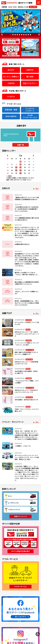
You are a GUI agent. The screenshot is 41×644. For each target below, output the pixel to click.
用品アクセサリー (30, 83)
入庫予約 (11, 83)
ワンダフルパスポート (30, 110)
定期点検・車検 (11, 110)
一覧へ (37, 189)
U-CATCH (11, 97)
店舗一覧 (21, 145)
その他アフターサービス (30, 116)
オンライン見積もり (11, 77)
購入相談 (30, 77)
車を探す (11, 70)
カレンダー (33, 7)
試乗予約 (30, 70)
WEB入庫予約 (11, 116)
